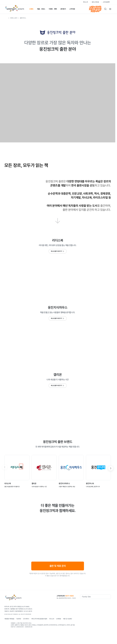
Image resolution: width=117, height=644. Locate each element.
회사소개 (85, 2)
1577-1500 (69, 596)
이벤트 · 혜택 (53, 9)
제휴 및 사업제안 (67, 619)
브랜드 (31, 9)
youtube (96, 603)
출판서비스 (23, 18)
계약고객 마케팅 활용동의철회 (39, 619)
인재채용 (59, 619)
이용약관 (19, 619)
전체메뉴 (110, 9)
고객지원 (72, 9)
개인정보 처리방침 (9, 619)
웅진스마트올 (95, 2)
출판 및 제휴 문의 (58, 566)
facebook (92, 603)
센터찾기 (63, 9)
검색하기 (105, 9)
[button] (111, 468)
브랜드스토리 (14, 18)
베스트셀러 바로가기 (57, 251)
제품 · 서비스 (41, 9)
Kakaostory (100, 603)
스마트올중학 (106, 2)
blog (105, 603)
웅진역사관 (85, 603)
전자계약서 (26, 619)
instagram (109, 603)
